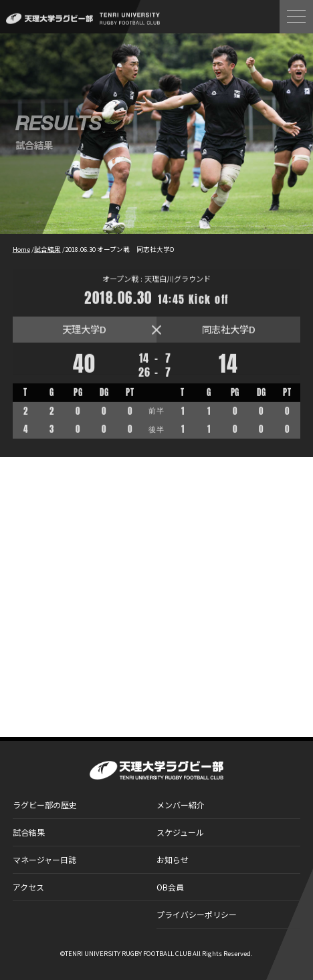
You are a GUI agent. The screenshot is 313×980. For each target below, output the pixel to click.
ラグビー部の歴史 (45, 805)
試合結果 (29, 832)
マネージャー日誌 (44, 859)
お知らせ (173, 859)
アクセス (28, 887)
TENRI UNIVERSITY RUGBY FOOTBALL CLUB (128, 953)
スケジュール (180, 832)
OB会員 (170, 887)
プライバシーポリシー (197, 914)
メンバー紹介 (181, 805)
